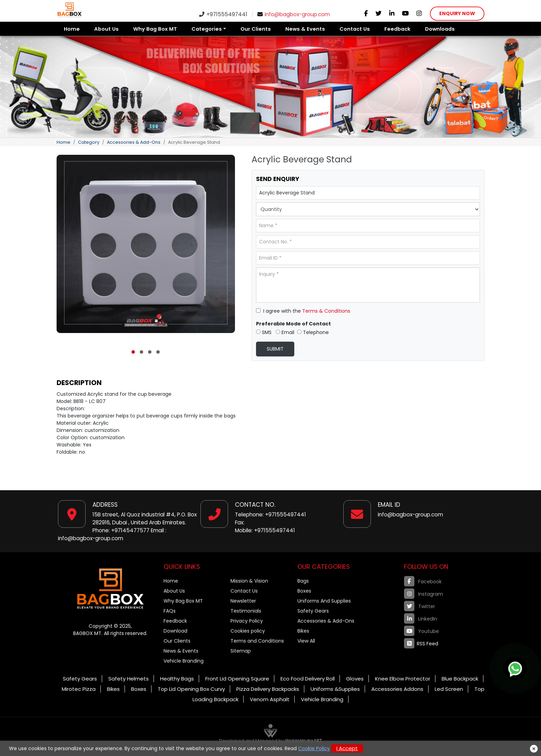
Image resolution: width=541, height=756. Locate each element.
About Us (106, 29)
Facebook (423, 581)
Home (72, 29)
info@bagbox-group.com (294, 14)
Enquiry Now (457, 13)
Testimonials (246, 611)
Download (175, 631)
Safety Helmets (129, 679)
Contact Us (355, 29)
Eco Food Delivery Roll (308, 679)
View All (306, 641)
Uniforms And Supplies (324, 601)
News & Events (305, 29)
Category (89, 142)
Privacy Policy (247, 621)
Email (285, 332)
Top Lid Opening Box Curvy (191, 689)
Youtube (421, 631)
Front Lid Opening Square (237, 679)
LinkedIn (421, 618)
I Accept (347, 748)
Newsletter (243, 601)
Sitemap (241, 651)
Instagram (424, 594)
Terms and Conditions (257, 641)
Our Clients (256, 29)
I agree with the (303, 311)
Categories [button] (207, 29)
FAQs (170, 611)
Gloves (355, 679)
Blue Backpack (460, 679)
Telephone (313, 332)
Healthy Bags (177, 679)
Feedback (397, 29)
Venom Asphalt (270, 699)
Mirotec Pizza (79, 689)
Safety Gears (313, 611)
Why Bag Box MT (155, 29)
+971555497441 (223, 14)
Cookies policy (248, 631)
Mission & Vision (249, 581)
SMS (264, 332)
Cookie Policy (314, 748)
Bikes (303, 631)
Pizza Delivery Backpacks (268, 689)
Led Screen (449, 689)
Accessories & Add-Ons (134, 142)
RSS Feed (421, 643)
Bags (303, 581)
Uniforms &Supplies (335, 689)
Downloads (440, 29)
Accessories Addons (397, 689)
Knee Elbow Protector (403, 679)
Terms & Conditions (326, 311)
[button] (133, 352)
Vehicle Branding (184, 661)
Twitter (420, 606)
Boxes (304, 591)
